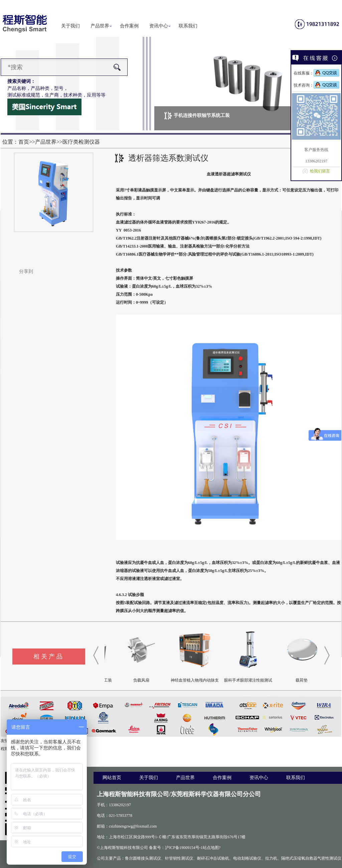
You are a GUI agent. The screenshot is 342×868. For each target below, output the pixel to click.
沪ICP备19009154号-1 (184, 848)
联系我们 (188, 26)
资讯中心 (159, 26)
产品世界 (100, 26)
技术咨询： (316, 85)
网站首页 (112, 778)
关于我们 (70, 26)
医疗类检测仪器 (81, 142)
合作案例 (129, 26)
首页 (24, 142)
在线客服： (316, 73)
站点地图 (211, 848)
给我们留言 (320, 171)
